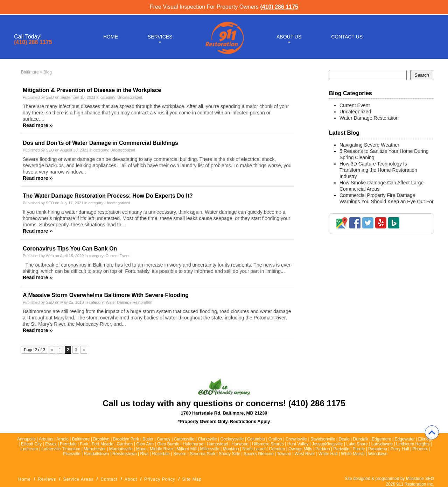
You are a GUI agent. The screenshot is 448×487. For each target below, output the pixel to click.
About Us (289, 36)
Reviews (47, 479)
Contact (109, 479)
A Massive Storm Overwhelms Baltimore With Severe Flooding (106, 295)
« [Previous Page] (52, 350)
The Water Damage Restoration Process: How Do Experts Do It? (108, 196)
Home (111, 36)
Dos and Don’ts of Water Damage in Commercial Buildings (100, 143)
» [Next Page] (84, 350)
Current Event (118, 256)
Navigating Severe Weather (370, 145)
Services (160, 36)
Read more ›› (38, 125)
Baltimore (30, 72)
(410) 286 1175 (279, 7)
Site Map (192, 479)
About (131, 479)
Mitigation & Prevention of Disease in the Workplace (92, 90)
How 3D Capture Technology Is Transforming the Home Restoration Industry (378, 170)
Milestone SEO (420, 479)
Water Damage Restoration (129, 302)
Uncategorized (130, 97)
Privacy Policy (160, 479)
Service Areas (78, 479)
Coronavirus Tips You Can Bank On (70, 249)
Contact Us (347, 36)
